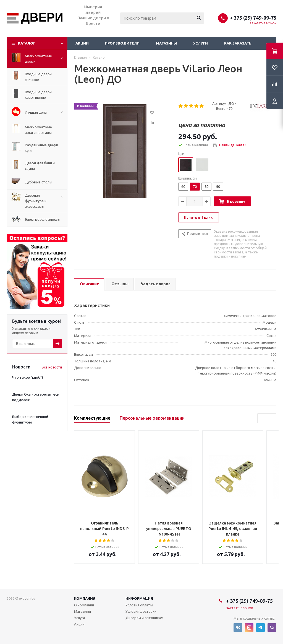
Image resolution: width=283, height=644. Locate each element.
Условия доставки (141, 611)
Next (272, 418)
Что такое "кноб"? (28, 377)
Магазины (166, 43)
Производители (122, 43)
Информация (139, 598)
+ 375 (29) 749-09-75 (253, 18)
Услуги (201, 43)
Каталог (27, 43)
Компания (85, 598)
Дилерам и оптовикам (144, 618)
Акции (82, 43)
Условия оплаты (139, 605)
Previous (262, 418)
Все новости (52, 367)
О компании (84, 605)
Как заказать (238, 43)
